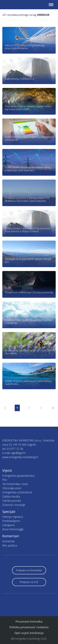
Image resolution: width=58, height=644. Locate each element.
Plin (5, 480)
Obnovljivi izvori (12, 488)
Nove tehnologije (13, 529)
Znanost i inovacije (14, 505)
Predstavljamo (11, 521)
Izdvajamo (9, 525)
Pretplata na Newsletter (29, 570)
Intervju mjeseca (13, 517)
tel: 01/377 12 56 (13, 449)
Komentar (9, 541)
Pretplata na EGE (29, 582)
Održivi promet (12, 501)
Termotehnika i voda (15, 484)
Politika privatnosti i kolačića (29, 627)
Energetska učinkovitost (17, 492)
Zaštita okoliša (11, 496)
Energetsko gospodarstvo (18, 476)
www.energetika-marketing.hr (20, 457)
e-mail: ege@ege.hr (14, 453)
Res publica (10, 545)
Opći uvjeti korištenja (29, 633)
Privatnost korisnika (29, 621)
